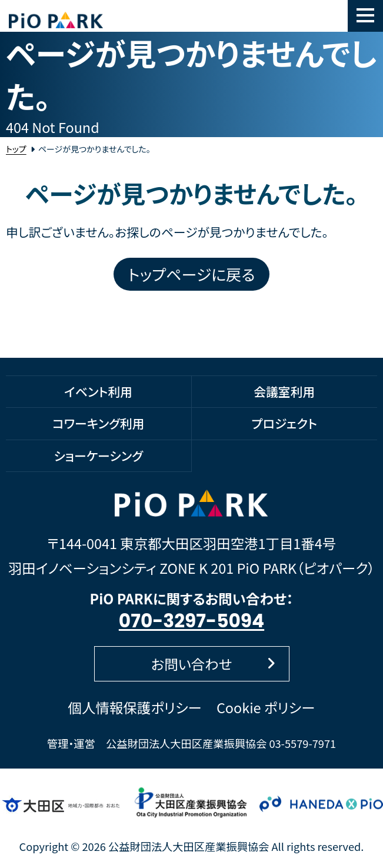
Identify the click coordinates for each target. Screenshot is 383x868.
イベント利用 (98, 391)
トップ (16, 149)
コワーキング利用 (99, 423)
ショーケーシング (98, 455)
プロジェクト (284, 423)
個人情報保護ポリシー (135, 707)
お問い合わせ (213, 664)
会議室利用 (284, 391)
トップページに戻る (192, 274)
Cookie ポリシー (266, 707)
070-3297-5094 (191, 621)
